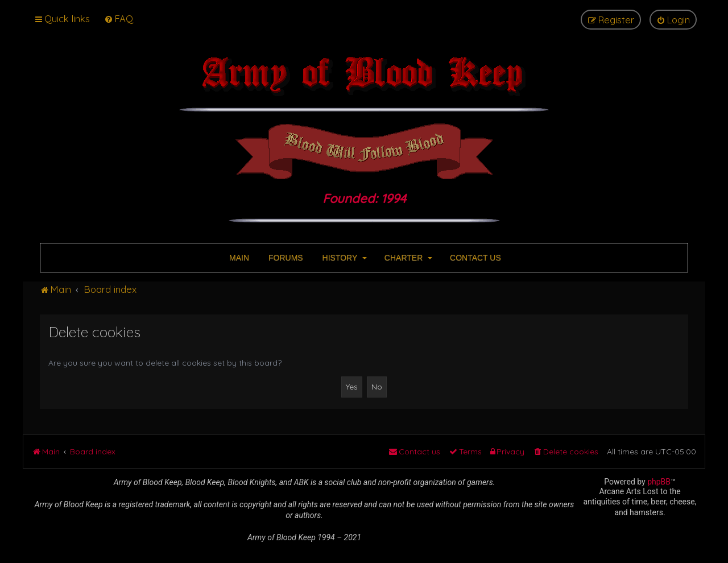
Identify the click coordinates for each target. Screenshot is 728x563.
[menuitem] (119, 18)
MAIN (238, 258)
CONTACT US (474, 258)
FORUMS (285, 258)
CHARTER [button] (407, 258)
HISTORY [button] (344, 258)
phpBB (659, 482)
